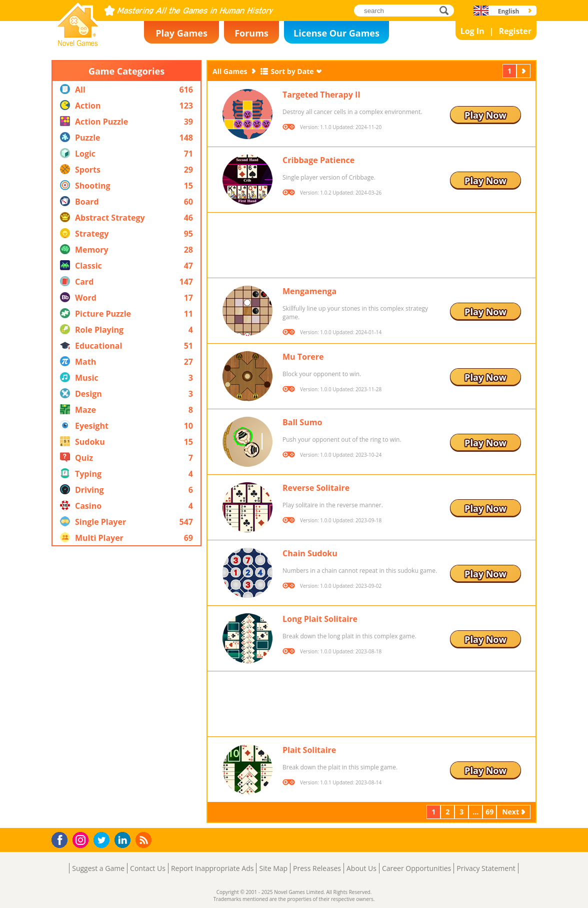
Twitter (103, 841)
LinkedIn (124, 840)
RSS (145, 840)
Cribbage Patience (318, 160)
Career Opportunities (416, 868)
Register (515, 31)
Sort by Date (292, 71)
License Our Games (336, 33)
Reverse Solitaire (316, 488)
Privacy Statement (486, 868)
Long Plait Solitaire (320, 619)
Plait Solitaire (309, 750)
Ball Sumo (302, 422)
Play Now (485, 115)
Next (524, 71)
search (447, 10)
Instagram (82, 839)
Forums (251, 33)
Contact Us (148, 868)
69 (489, 812)
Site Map (273, 868)
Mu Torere (303, 357)
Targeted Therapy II (321, 95)
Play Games (181, 33)
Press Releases (317, 868)
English (509, 11)
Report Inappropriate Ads (212, 868)
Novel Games (76, 43)
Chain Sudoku (310, 553)
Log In (472, 31)
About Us (361, 868)
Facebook (62, 839)
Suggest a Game (98, 868)
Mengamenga (309, 291)
